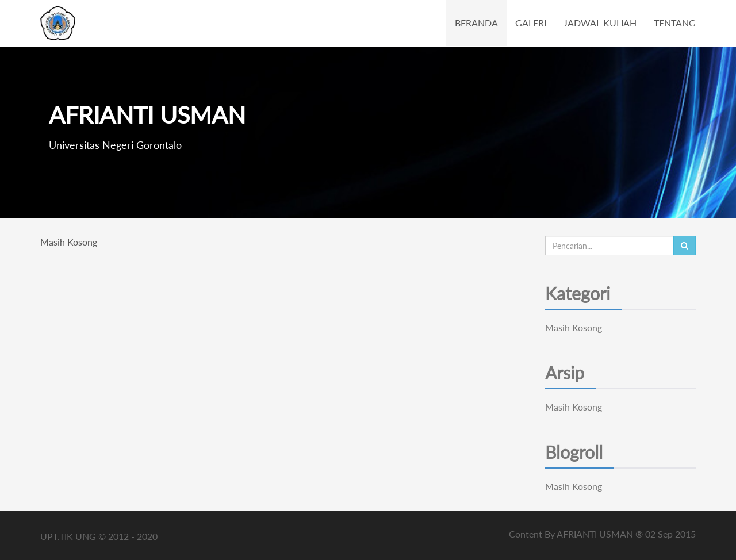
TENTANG (675, 23)
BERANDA (476, 23)
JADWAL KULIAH (600, 23)
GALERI (531, 23)
